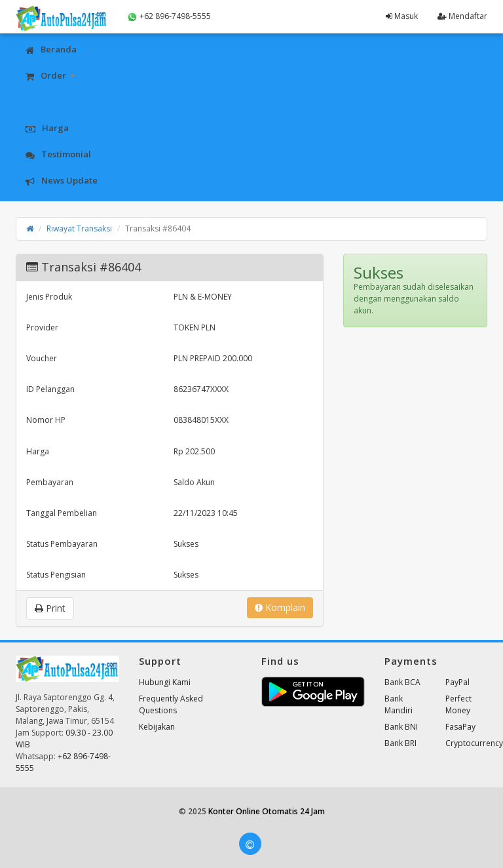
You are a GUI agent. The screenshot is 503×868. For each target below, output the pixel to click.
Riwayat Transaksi (79, 228)
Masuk (402, 16)
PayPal (457, 682)
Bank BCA (402, 682)
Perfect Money (458, 704)
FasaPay (460, 727)
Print (50, 608)
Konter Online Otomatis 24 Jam (267, 811)
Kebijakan (157, 727)
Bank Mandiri (399, 704)
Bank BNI (401, 727)
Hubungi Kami (165, 682)
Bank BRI (401, 743)
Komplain (280, 607)
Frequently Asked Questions (171, 704)
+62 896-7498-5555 (169, 16)
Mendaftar (462, 16)
